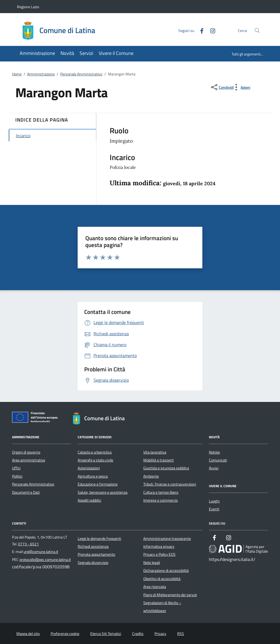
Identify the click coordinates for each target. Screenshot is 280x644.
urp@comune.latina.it (41, 552)
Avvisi (214, 468)
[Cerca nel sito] (257, 30)
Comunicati (218, 460)
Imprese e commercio (161, 500)
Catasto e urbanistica (95, 452)
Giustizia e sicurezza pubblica (166, 468)
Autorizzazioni (89, 468)
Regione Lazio (28, 7)
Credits (138, 634)
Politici (17, 476)
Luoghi (214, 501)
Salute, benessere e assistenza (103, 492)
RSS (181, 634)
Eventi (214, 509)
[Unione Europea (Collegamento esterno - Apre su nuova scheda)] (36, 418)
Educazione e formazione (98, 484)
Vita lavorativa (155, 452)
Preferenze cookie (65, 634)
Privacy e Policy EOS (159, 554)
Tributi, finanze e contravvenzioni (170, 484)
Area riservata (155, 587)
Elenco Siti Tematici (106, 634)
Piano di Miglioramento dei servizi (170, 595)
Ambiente (151, 476)
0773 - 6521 (28, 544)
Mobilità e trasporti (158, 460)
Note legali (152, 563)
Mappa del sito (28, 634)
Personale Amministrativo (81, 74)
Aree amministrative (29, 460)
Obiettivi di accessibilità (162, 579)
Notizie (214, 452)
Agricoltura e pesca (93, 476)
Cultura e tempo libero (161, 492)
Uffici (16, 468)
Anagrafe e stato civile (95, 460)
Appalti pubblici (89, 500)
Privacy (160, 634)
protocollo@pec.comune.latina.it (45, 560)
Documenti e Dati (26, 492)
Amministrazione (41, 74)
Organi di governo (26, 452)
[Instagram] (211, 30)
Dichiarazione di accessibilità (166, 571)
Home (17, 74)
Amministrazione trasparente (167, 539)
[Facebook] (200, 30)
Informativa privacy (159, 546)
